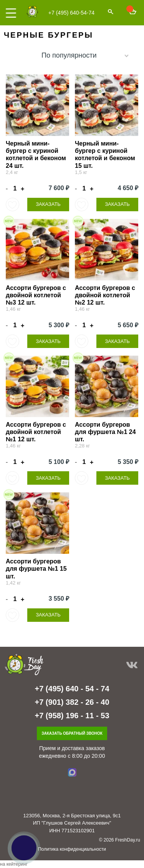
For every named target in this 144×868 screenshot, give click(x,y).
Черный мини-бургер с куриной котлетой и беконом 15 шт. (105, 155)
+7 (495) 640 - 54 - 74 (72, 689)
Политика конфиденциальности (72, 849)
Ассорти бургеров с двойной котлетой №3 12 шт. (36, 295)
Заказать (48, 204)
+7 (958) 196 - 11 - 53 (72, 716)
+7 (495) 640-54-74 (71, 13)
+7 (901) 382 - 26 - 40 (72, 702)
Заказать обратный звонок (72, 733)
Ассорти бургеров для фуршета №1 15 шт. (36, 569)
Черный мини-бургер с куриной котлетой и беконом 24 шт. (36, 155)
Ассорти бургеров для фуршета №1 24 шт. (105, 432)
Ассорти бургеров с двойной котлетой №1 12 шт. (36, 432)
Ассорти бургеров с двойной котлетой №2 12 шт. (105, 295)
